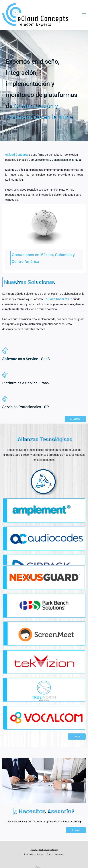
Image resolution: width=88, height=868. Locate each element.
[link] (44, 200)
